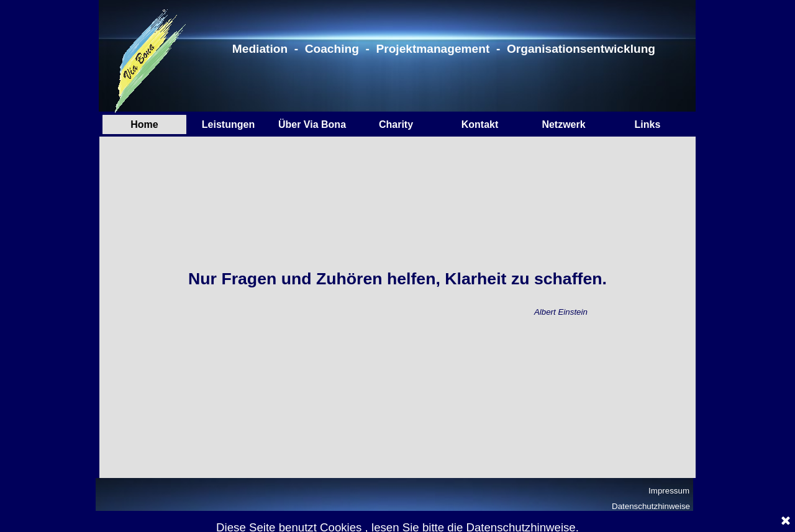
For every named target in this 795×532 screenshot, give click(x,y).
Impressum (669, 491)
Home (144, 124)
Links (648, 124)
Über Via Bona (312, 124)
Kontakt (480, 124)
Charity (396, 124)
